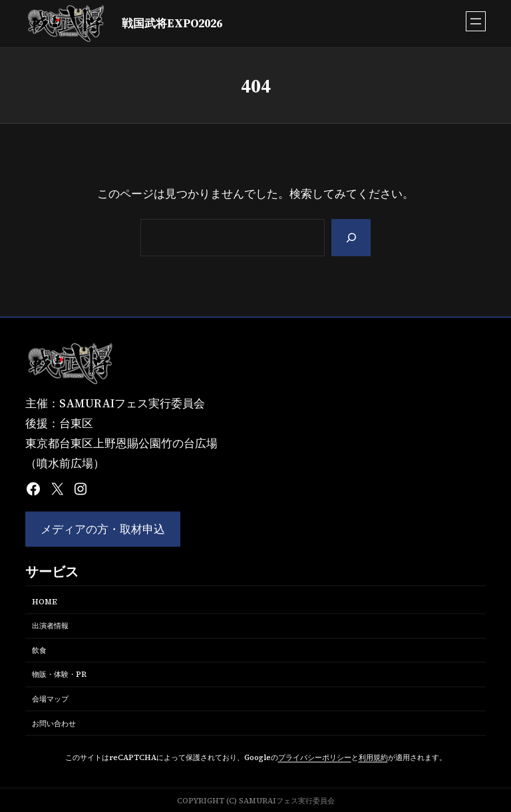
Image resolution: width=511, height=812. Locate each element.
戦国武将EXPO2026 (172, 24)
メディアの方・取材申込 (103, 529)
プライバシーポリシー (315, 757)
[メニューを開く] (476, 21)
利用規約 (373, 757)
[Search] (351, 238)
